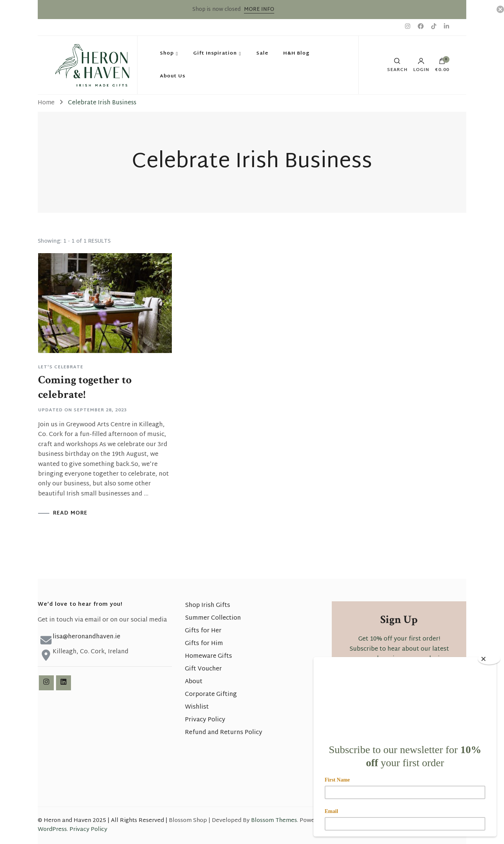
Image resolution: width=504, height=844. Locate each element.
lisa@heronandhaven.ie (86, 637)
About (194, 682)
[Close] (489, 659)
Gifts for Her (203, 631)
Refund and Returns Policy (224, 733)
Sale (262, 53)
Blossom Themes (274, 821)
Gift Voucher (203, 669)
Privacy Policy (205, 720)
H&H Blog (296, 53)
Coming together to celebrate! (85, 387)
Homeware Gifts (208, 656)
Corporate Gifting (211, 695)
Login (421, 65)
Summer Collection (213, 618)
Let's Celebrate (61, 367)
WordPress (52, 830)
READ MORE (70, 513)
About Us (173, 76)
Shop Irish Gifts (208, 606)
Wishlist (197, 707)
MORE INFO (259, 10)
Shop (167, 53)
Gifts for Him (204, 644)
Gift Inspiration (215, 53)
